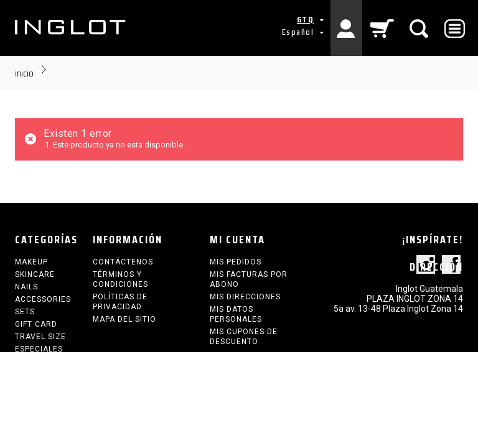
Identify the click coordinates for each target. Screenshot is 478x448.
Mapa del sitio (124, 319)
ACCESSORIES (43, 299)
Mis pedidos (236, 262)
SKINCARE (35, 274)
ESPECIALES (39, 349)
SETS (25, 312)
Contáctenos (123, 262)
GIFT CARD (36, 324)
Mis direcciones (245, 297)
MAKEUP (31, 262)
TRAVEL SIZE (40, 337)
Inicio (24, 73)
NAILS (26, 287)
